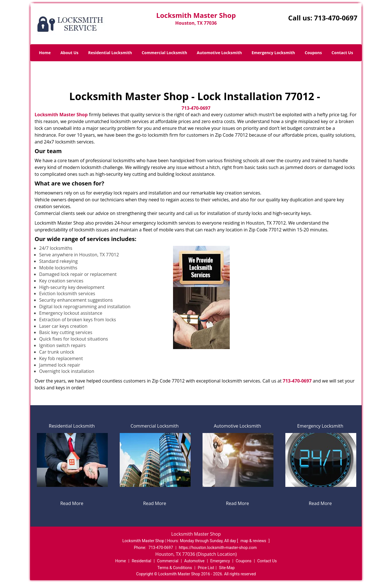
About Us (69, 53)
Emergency (220, 561)
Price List (206, 568)
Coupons (313, 53)
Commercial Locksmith (164, 53)
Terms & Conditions (175, 568)
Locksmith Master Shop (61, 115)
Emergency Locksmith (273, 53)
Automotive (194, 561)
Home (45, 53)
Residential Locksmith (110, 53)
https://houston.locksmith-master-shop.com (218, 548)
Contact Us (342, 53)
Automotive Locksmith (219, 53)
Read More (72, 503)
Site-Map (227, 568)
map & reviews (254, 541)
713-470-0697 (336, 18)
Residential (141, 561)
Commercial (168, 561)
